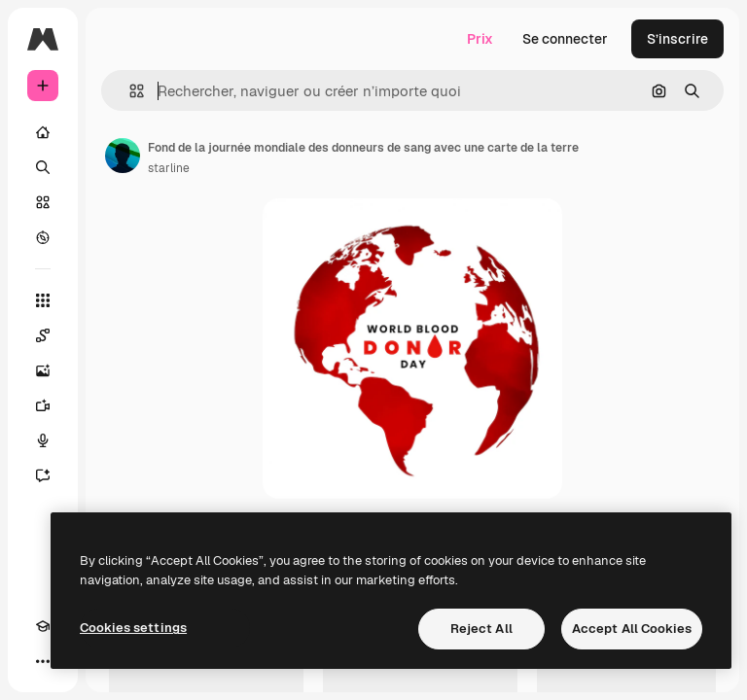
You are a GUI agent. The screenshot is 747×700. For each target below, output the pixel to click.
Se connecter (565, 39)
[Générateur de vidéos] (43, 405)
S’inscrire (677, 39)
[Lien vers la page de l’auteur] (123, 156)
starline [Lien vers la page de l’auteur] (169, 168)
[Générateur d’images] (43, 370)
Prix (480, 39)
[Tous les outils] (43, 300)
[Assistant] (43, 475)
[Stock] (43, 202)
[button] (129, 91)
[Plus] (43, 661)
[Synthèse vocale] (43, 440)
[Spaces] (43, 335)
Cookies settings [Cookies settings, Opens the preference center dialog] (133, 628)
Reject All (481, 629)
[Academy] (43, 626)
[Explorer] (43, 237)
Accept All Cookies (632, 629)
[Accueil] (43, 132)
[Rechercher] (43, 167)
